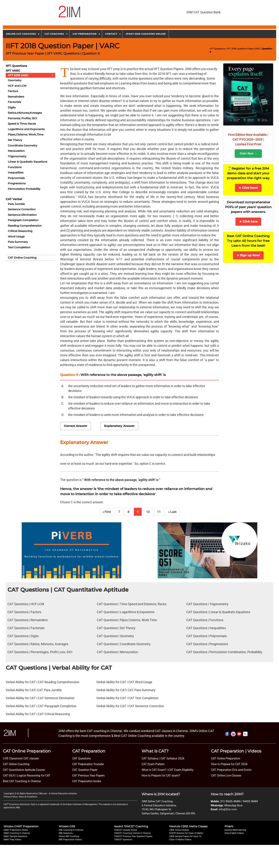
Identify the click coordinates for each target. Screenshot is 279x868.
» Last (172, 512)
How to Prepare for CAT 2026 (229, 764)
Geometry (15, 80)
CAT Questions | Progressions (207, 644)
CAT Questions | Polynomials (206, 636)
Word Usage (16, 236)
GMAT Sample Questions (15, 836)
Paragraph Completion (23, 220)
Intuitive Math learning (235, 830)
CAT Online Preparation (226, 758)
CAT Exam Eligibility (181, 770)
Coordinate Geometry (23, 145)
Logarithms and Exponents (26, 129)
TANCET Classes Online (125, 830)
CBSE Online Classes (179, 830)
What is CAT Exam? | (155, 770)
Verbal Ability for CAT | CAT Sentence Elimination (40, 698)
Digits (12, 107)
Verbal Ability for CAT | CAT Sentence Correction (130, 706)
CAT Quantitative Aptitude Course (24, 770)
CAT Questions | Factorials (26, 628)
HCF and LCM (17, 86)
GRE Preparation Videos (70, 840)
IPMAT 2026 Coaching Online (146, 34)
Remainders (16, 96)
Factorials (15, 102)
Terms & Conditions (28, 797)
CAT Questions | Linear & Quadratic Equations (218, 612)
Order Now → (248, 153)
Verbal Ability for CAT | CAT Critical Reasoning (38, 714)
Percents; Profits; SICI (23, 118)
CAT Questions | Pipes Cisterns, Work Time (127, 620)
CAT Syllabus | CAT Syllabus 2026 (163, 758)
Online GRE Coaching (69, 836)
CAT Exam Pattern (153, 764)
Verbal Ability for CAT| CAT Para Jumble (34, 690)
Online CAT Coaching (21, 34)
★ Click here (248, 222)
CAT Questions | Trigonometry (207, 604)
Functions (15, 167)
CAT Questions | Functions (205, 620)
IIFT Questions (217, 49)
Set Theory (15, 140)
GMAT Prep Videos (12, 840)
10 (148, 512)
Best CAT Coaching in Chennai (22, 781)
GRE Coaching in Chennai (71, 830)
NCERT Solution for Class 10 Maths (186, 833)
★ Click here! (248, 188)
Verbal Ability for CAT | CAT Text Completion (127, 698)
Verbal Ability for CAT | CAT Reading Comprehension (43, 682)
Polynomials (16, 178)
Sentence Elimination (22, 214)
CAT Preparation (85, 34)
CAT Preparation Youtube (88, 764)
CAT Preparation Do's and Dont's (231, 770)
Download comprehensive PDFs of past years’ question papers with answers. (248, 207)
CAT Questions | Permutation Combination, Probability (224, 652)
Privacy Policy (10, 797)
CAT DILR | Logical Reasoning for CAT (27, 775)
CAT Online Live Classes (226, 775)
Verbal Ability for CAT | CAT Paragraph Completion (41, 706)
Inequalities (16, 172)
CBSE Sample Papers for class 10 (185, 836)
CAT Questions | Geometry (115, 636)
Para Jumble (16, 204)
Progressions (17, 183)
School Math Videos (234, 833)
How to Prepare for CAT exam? (161, 775)
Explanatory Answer (119, 426)
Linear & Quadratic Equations (28, 161)
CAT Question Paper (85, 770)
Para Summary (18, 242)
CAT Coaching (54, 34)
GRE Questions (66, 833)
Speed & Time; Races (22, 124)
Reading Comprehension (25, 225)
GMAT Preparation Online (16, 830)
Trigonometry (17, 156)
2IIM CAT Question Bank (203, 12)
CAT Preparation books (87, 781)
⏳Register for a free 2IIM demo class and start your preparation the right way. (248, 173)
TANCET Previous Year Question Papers (133, 836)
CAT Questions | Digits (23, 636)
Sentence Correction (22, 209)
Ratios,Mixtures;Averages (25, 113)
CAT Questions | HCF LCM (26, 604)
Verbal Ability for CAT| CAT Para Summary (126, 690)
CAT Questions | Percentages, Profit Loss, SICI (40, 652)
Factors (13, 91)
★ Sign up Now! (248, 255)
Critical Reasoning (20, 231)
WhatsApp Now (233, 805)
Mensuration (16, 151)
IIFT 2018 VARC (31, 75)
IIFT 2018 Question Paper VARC (244, 49)
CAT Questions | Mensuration (117, 652)
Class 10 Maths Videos (180, 840)
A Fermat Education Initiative (63, 794)
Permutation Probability (24, 189)
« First (107, 512)
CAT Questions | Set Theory (116, 628)
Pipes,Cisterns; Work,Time (26, 134)
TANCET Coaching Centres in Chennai (132, 833)
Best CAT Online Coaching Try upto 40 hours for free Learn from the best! (248, 241)
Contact (111, 34)
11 (159, 512)
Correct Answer (76, 426)
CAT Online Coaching (22, 257)
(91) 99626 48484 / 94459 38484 (239, 801)
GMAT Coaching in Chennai (17, 833)
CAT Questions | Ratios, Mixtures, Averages (38, 644)
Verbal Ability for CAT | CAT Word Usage (124, 682)
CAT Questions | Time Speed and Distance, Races (132, 604)
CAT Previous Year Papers (88, 775)
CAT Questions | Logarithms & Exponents (126, 612)
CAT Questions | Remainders (28, 620)
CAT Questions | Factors (24, 612)
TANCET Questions (123, 840)
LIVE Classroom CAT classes (21, 758)
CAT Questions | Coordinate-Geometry (124, 644)
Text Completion (19, 247)
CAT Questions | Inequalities (206, 628)
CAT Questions (81, 758)
